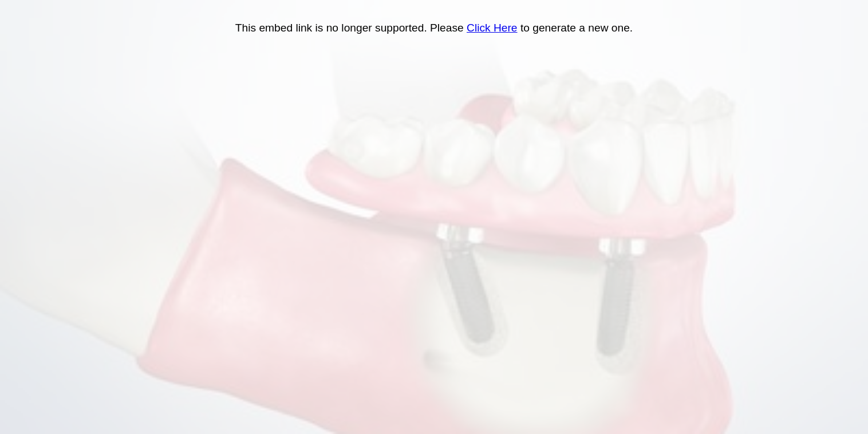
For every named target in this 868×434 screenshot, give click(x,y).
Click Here (492, 28)
